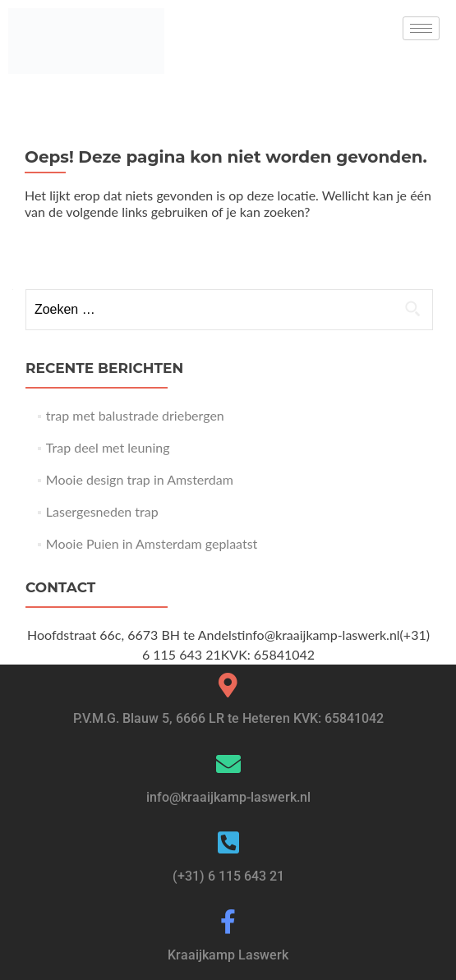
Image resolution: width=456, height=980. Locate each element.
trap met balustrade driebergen (135, 415)
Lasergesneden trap (102, 511)
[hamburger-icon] (421, 28)
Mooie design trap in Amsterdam (140, 479)
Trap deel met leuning (108, 447)
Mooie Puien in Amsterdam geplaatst (152, 543)
